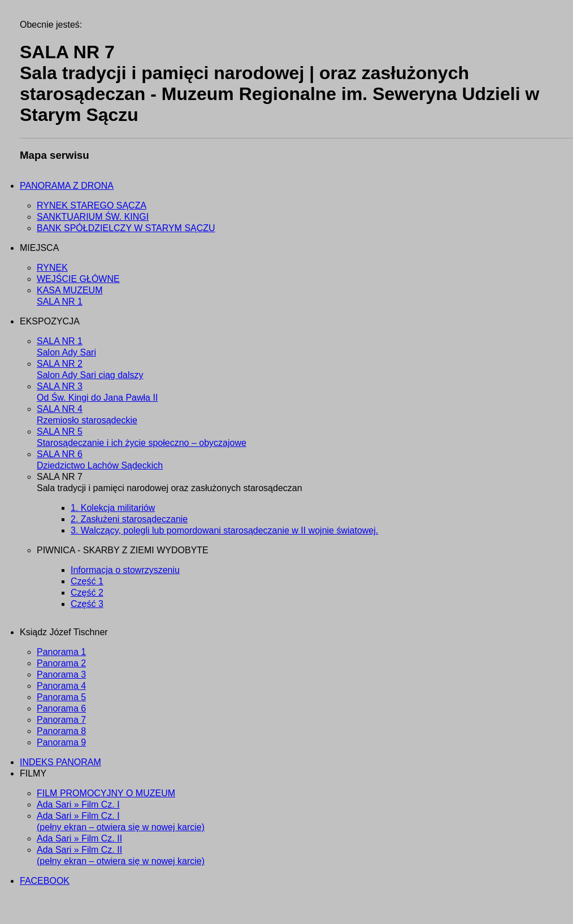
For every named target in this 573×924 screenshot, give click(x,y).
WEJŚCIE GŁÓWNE (78, 279)
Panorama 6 (61, 708)
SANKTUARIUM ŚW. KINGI (93, 217)
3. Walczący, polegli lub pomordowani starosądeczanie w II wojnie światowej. (224, 530)
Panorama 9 (61, 742)
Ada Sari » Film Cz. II (79, 838)
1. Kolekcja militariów (113, 508)
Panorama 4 (61, 686)
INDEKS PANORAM (60, 762)
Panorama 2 (61, 663)
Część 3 (87, 604)
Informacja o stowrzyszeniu (125, 570)
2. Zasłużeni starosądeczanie (129, 519)
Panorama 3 (61, 674)
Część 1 (87, 581)
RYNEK (52, 268)
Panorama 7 (61, 720)
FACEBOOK (45, 881)
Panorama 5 (61, 697)
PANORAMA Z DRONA (67, 186)
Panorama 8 (61, 731)
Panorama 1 (61, 652)
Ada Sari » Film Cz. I (78, 804)
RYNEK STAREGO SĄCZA (92, 205)
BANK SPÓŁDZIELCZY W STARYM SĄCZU (126, 228)
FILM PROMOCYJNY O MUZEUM (106, 793)
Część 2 (87, 593)
